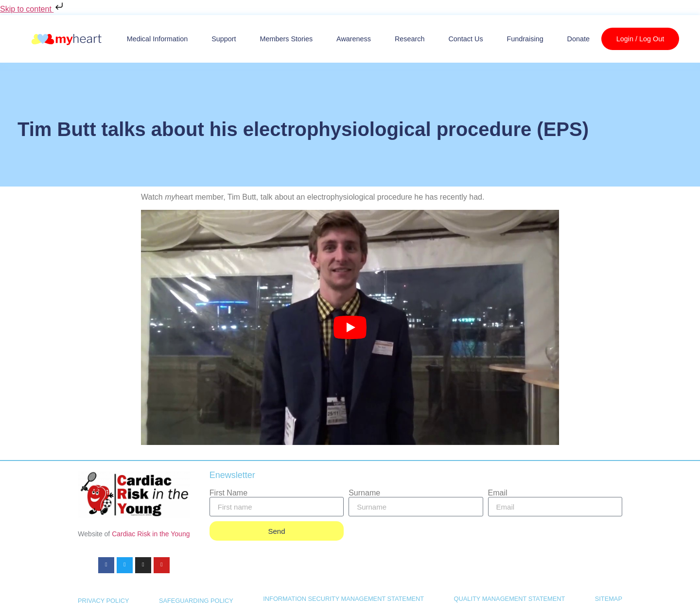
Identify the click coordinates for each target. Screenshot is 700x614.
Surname (364, 493)
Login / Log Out (640, 39)
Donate (578, 39)
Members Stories (286, 39)
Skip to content (33, 9)
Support (224, 39)
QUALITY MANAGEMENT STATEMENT (510, 599)
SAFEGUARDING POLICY (196, 601)
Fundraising (525, 39)
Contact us (465, 39)
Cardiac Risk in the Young (151, 534)
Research (410, 39)
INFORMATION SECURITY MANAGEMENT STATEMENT (343, 599)
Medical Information (157, 39)
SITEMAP (609, 599)
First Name (228, 493)
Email (498, 493)
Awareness (354, 39)
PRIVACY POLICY (104, 601)
